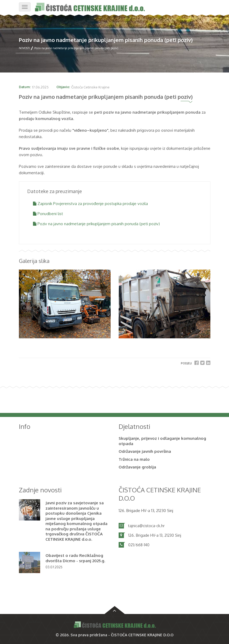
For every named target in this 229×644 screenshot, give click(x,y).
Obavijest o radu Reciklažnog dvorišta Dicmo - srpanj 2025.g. (75, 558)
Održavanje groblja (137, 467)
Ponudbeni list (48, 214)
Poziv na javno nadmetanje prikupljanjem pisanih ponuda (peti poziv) (96, 224)
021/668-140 (139, 545)
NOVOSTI (24, 48)
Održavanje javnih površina (145, 451)
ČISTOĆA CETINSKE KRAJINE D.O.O (142, 635)
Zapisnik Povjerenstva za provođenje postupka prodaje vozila (90, 204)
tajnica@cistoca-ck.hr (146, 526)
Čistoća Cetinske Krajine (90, 87)
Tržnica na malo (134, 459)
